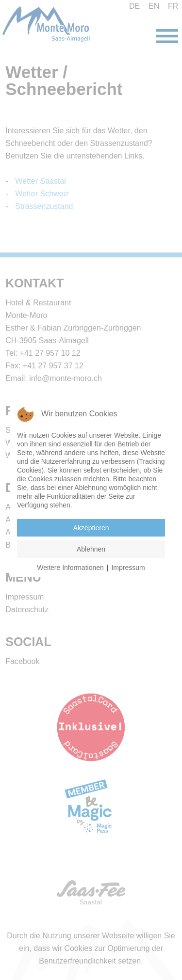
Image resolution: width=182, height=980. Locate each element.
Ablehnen (91, 549)
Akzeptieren (91, 528)
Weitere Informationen (70, 568)
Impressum (128, 568)
